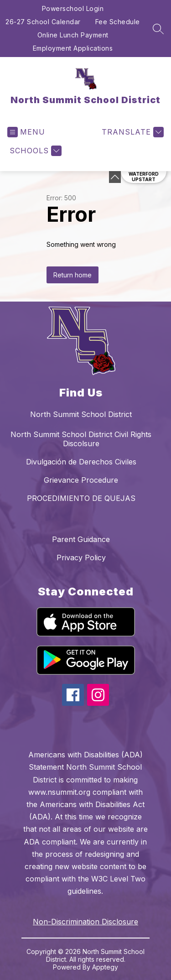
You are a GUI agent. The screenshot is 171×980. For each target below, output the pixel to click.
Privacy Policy (81, 558)
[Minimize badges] (115, 177)
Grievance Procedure (81, 480)
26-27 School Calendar (43, 22)
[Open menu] (26, 132)
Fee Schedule (118, 22)
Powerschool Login (73, 8)
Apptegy (105, 967)
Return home (73, 275)
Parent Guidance (81, 539)
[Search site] (158, 29)
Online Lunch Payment (73, 35)
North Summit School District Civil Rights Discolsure (81, 439)
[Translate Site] (132, 132)
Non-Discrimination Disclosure (85, 922)
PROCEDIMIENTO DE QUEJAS (81, 498)
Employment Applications (73, 48)
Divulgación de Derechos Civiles (81, 462)
